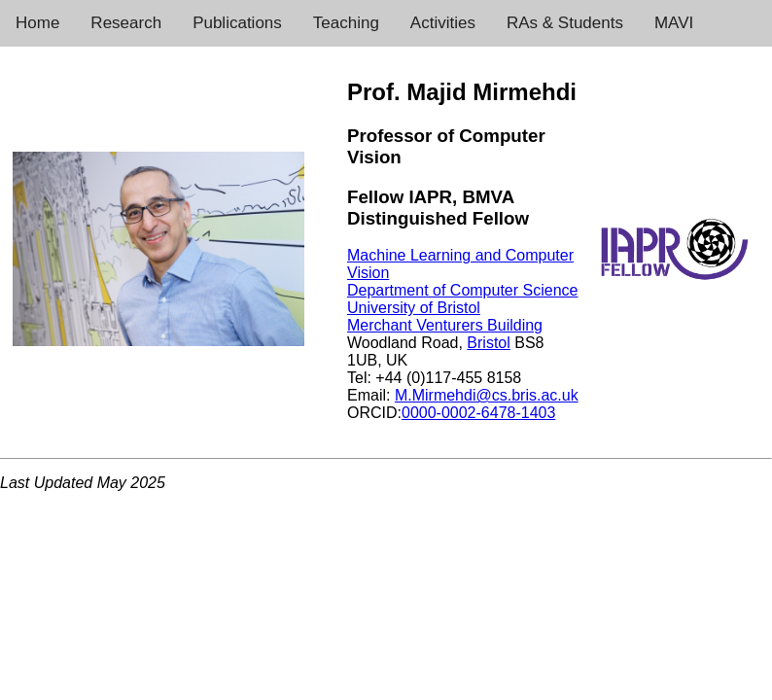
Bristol (488, 343)
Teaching (346, 23)
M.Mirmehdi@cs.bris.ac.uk (487, 395)
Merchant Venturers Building (445, 325)
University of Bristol (414, 308)
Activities (443, 23)
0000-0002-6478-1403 (478, 413)
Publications (237, 23)
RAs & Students (565, 23)
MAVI (674, 23)
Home (37, 23)
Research (126, 23)
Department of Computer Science (462, 290)
